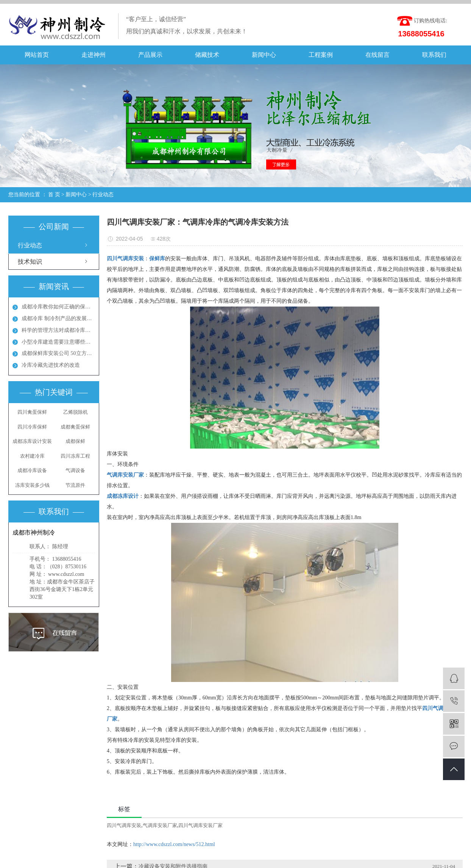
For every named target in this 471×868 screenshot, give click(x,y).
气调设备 (75, 470)
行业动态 (103, 195)
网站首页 (37, 55)
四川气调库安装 (124, 825)
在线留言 (377, 55)
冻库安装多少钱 (32, 485)
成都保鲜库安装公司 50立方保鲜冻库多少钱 (58, 353)
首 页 (54, 195)
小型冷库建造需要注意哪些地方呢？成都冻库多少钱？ (58, 342)
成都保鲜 (75, 441)
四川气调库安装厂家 (200, 825)
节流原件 (75, 485)
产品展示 (150, 55)
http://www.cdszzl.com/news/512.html (174, 844)
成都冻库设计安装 (32, 441)
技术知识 (30, 262)
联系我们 (434, 55)
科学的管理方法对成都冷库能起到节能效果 (58, 330)
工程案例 (321, 55)
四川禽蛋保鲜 (32, 412)
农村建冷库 (32, 456)
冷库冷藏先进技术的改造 (51, 365)
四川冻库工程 (75, 456)
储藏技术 (207, 55)
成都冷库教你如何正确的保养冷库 (58, 307)
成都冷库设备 (32, 470)
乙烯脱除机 (76, 412)
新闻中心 (264, 55)
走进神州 (94, 55)
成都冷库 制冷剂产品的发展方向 (58, 318)
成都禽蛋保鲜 (75, 427)
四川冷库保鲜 (32, 427)
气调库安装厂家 (160, 825)
